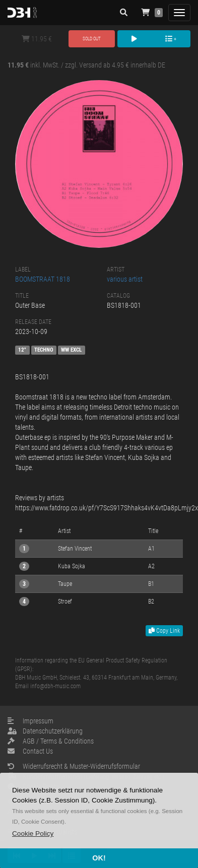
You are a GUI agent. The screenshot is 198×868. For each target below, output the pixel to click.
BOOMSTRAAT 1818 (43, 279)
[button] (33, 833)
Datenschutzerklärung (45, 731)
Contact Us (30, 751)
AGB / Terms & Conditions (51, 741)
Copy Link (164, 631)
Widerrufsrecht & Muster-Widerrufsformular (74, 766)
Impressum (30, 721)
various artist (125, 279)
